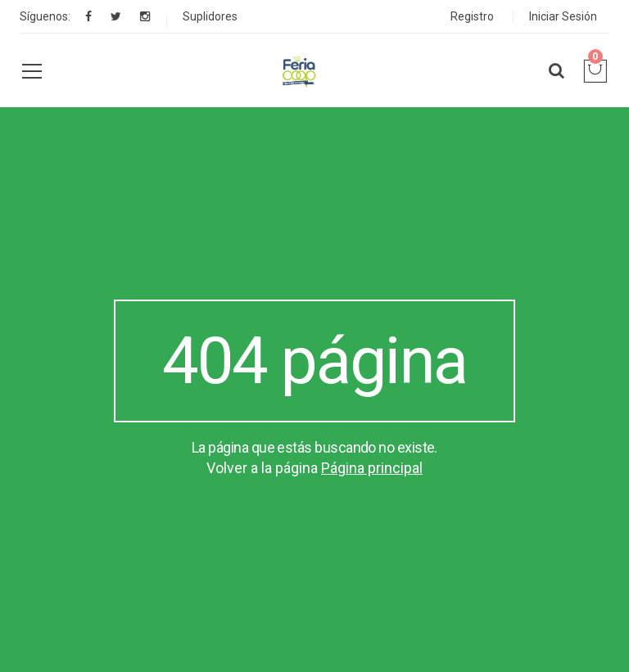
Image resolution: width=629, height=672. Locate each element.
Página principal (372, 468)
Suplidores (210, 16)
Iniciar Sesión (563, 16)
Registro (472, 16)
